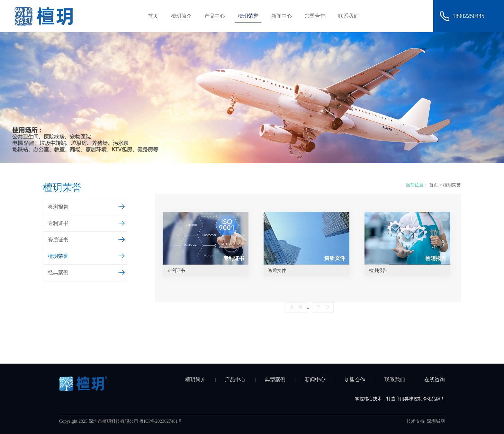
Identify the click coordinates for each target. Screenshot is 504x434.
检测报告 (87, 206)
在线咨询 (435, 380)
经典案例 (87, 272)
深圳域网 (436, 421)
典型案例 (275, 380)
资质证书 (87, 239)
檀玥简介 (181, 16)
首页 (153, 16)
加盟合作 (315, 16)
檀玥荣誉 (248, 16)
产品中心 (215, 16)
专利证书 (87, 222)
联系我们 (348, 16)
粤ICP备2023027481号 (161, 421)
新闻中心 (282, 16)
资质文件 (277, 271)
